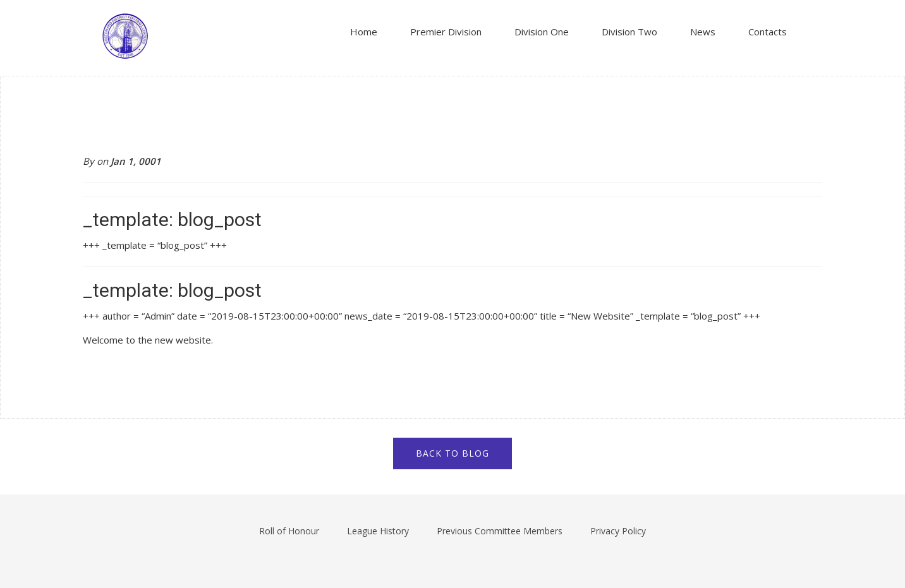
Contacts (768, 32)
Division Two (629, 32)
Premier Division (446, 32)
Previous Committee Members (500, 531)
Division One (542, 32)
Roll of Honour (289, 531)
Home (364, 32)
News (703, 32)
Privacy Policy (618, 531)
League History (378, 531)
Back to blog (452, 453)
